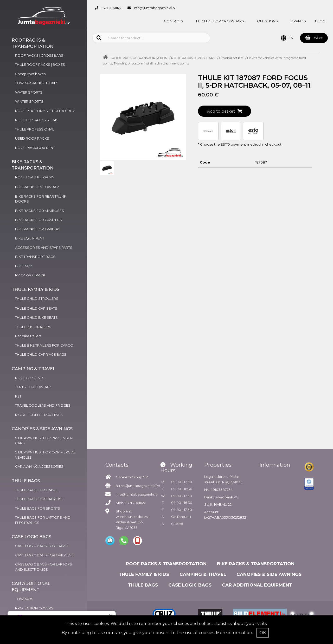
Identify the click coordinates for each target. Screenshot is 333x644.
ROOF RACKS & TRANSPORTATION (140, 58)
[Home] (107, 58)
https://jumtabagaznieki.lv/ (138, 486)
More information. (234, 633)
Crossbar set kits (231, 58)
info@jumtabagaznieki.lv (154, 8)
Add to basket (225, 111)
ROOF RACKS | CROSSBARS (193, 58)
